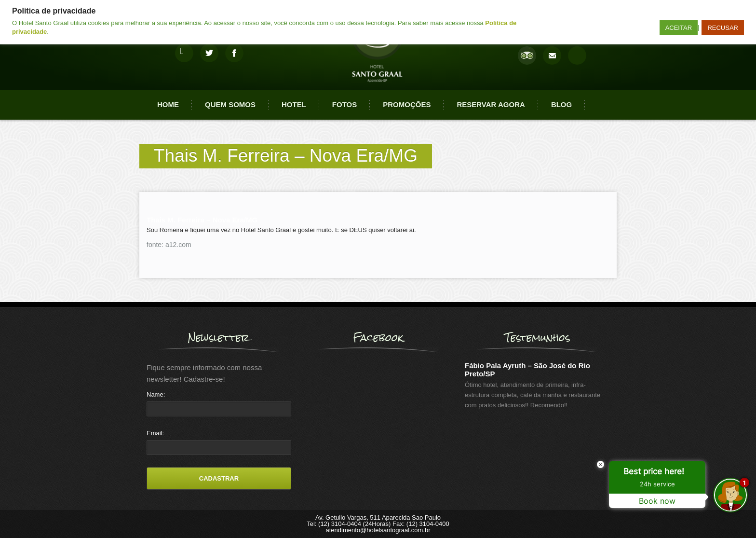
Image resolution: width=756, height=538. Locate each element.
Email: (155, 433)
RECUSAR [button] (723, 28)
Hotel (294, 104)
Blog (561, 104)
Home (168, 104)
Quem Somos (230, 104)
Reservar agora (491, 104)
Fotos (344, 104)
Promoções (407, 104)
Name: (156, 394)
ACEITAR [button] (679, 28)
